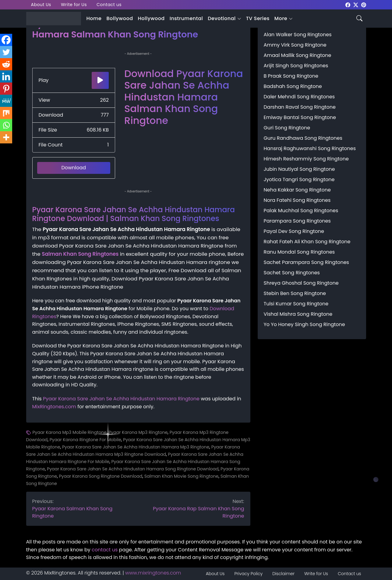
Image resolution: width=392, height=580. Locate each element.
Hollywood (151, 18)
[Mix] (6, 113)
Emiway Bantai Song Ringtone (300, 117)
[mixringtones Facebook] (348, 4)
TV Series (258, 18)
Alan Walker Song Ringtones (298, 35)
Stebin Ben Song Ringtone (295, 293)
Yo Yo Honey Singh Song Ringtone (304, 324)
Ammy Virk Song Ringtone (295, 45)
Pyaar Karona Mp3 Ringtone (138, 432)
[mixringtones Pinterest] (364, 4)
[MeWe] (6, 101)
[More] (6, 137)
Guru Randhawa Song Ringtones (303, 138)
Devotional (222, 18)
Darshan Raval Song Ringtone (300, 107)
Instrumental (186, 18)
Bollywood (120, 18)
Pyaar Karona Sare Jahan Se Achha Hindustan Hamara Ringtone (121, 399)
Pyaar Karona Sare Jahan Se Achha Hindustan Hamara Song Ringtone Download (133, 469)
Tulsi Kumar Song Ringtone (296, 304)
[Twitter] (6, 52)
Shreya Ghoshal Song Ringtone (301, 283)
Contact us (109, 5)
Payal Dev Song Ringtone (294, 231)
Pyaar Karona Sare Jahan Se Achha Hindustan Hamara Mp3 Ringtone (136, 447)
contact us (105, 550)
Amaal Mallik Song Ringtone (298, 55)
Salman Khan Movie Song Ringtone (181, 476)
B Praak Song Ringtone (291, 76)
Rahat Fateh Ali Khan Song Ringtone (307, 242)
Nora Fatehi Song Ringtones (297, 200)
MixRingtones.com (54, 407)
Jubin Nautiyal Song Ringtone (299, 169)
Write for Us (74, 5)
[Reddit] (6, 64)
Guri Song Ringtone (287, 128)
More (281, 18)
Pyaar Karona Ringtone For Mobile (85, 440)
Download (74, 168)
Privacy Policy (248, 574)
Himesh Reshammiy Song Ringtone (306, 159)
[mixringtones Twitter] (356, 4)
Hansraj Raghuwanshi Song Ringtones (310, 148)
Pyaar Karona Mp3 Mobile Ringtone (70, 432)
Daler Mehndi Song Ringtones (299, 97)
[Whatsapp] (6, 125)
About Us (41, 5)
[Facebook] (6, 40)
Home (94, 18)
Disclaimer (283, 574)
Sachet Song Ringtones (292, 273)
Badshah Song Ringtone (293, 86)
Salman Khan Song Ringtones (80, 254)
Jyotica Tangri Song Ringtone (299, 179)
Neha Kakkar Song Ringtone (297, 190)
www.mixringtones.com (153, 573)
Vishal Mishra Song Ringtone (298, 314)
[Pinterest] (6, 89)
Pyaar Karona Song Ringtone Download (101, 476)
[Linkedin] (6, 76)
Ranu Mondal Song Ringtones (299, 252)
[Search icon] (359, 18)
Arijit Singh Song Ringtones (296, 66)
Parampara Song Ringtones (297, 221)
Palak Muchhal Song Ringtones (301, 211)
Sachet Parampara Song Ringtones (306, 262)
